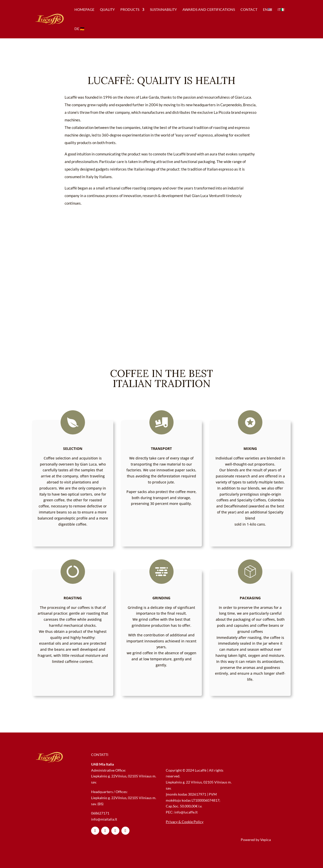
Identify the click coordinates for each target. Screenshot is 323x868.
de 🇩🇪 (79, 29)
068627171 (100, 813)
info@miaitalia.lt (104, 819)
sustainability (163, 9)
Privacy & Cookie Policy (185, 822)
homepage (84, 9)
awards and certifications (209, 9)
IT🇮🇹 (281, 9)
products (130, 9)
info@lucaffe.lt (186, 812)
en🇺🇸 (267, 9)
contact (249, 9)
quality (107, 9)
